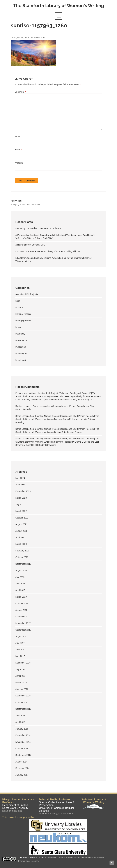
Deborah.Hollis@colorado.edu (56, 814)
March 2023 (21, 498)
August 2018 (21, 610)
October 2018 (22, 604)
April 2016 (20, 676)
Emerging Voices (23, 321)
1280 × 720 (39, 38)
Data (18, 301)
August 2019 (21, 571)
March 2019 (21, 597)
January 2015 (22, 729)
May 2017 (20, 657)
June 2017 (20, 650)
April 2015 (20, 723)
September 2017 (23, 630)
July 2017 (20, 643)
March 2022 (21, 512)
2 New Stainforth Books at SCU (30, 245)
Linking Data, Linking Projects (68, 433)
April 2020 (20, 538)
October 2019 (22, 558)
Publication (21, 347)
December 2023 (23, 492)
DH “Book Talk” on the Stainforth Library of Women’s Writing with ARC (48, 252)
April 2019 (20, 591)
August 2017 (21, 637)
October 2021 (22, 518)
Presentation (21, 341)
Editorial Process (23, 314)
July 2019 (20, 577)
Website (19, 163)
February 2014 (22, 769)
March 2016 (21, 683)
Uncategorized (22, 361)
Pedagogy (20, 334)
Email (18, 150)
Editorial (19, 308)
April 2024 (20, 485)
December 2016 (23, 663)
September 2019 (23, 564)
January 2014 (22, 775)
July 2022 (20, 505)
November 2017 (23, 624)
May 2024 (20, 479)
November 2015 (23, 696)
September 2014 (23, 755)
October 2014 (22, 749)
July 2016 (20, 670)
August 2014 (21, 762)
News (18, 328)
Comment (20, 92)
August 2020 (21, 531)
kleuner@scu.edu (12, 811)
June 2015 (20, 716)
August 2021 (21, 525)
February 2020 (22, 551)
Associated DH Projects (27, 295)
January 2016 (22, 690)
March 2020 (21, 544)
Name (18, 136)
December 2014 (23, 736)
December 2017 (23, 617)
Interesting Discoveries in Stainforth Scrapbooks (38, 229)
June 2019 (20, 584)
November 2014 (23, 742)
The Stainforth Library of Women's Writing (59, 6)
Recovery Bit (21, 354)
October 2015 (22, 703)
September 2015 (23, 709)
